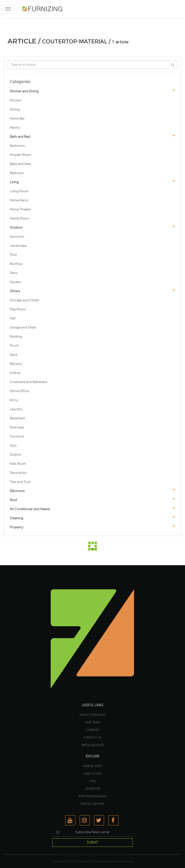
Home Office (19, 391)
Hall (13, 318)
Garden (15, 282)
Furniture (17, 436)
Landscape (18, 246)
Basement (18, 418)
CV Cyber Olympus (104, 861)
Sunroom (17, 237)
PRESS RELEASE (93, 745)
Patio (14, 273)
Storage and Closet (24, 300)
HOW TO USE (93, 773)
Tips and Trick (20, 482)
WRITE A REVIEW (92, 804)
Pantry (15, 128)
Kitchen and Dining (24, 91)
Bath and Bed (20, 137)
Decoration (18, 473)
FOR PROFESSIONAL (93, 796)
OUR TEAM (93, 722)
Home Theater (21, 209)
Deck (14, 355)
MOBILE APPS (92, 766)
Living (14, 182)
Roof (13, 500)
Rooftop (16, 264)
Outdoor (16, 227)
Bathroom (18, 146)
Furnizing (82, 861)
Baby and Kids (20, 164)
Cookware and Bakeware (28, 382)
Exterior (16, 455)
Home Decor (19, 200)
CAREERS (93, 730)
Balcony (16, 364)
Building (16, 336)
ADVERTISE (93, 789)
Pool (13, 255)
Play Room (18, 309)
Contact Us (92, 737)
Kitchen (16, 100)
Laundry (16, 409)
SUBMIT (92, 842)
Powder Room (21, 155)
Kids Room (18, 464)
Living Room (19, 191)
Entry (14, 400)
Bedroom (17, 173)
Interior (15, 373)
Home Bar (17, 118)
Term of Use (126, 861)
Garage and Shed (23, 327)
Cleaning (17, 518)
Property (17, 527)
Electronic (17, 491)
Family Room (20, 218)
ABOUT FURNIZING (92, 715)
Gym (13, 445)
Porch (14, 346)
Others (15, 291)
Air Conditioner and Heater (30, 509)
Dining (15, 109)
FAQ (93, 781)
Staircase (17, 427)
